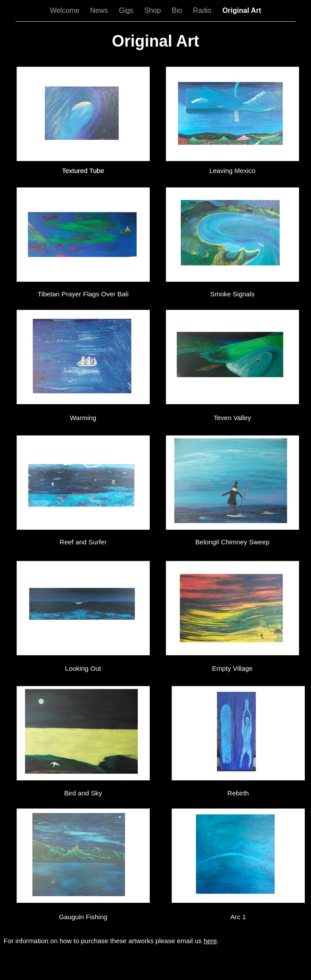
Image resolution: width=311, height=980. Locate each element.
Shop (154, 10)
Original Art (241, 10)
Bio (178, 10)
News (100, 10)
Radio (203, 10)
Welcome (66, 10)
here (210, 941)
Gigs (127, 10)
